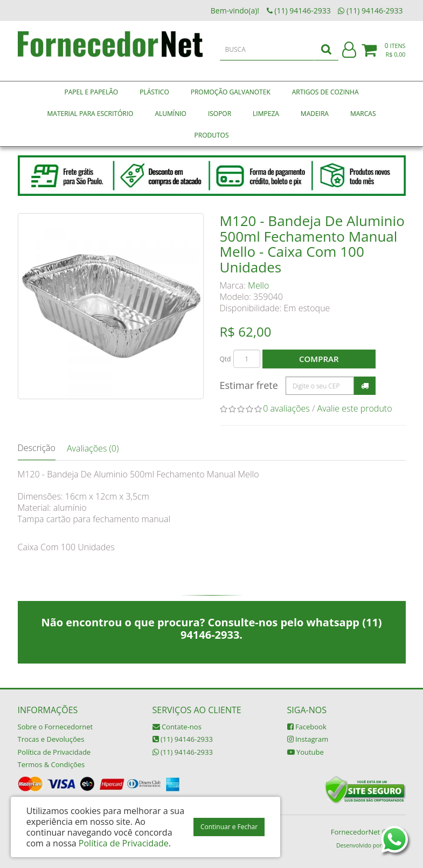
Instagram (308, 739)
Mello (258, 285)
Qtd (226, 359)
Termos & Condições (51, 764)
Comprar (319, 359)
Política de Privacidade (54, 752)
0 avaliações (286, 408)
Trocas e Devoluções (51, 739)
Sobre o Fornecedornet (56, 727)
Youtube (306, 752)
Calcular (365, 386)
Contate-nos (177, 727)
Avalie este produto (355, 408)
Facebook (307, 727)
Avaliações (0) (93, 448)
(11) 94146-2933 (183, 739)
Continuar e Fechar (229, 827)
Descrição (37, 448)
